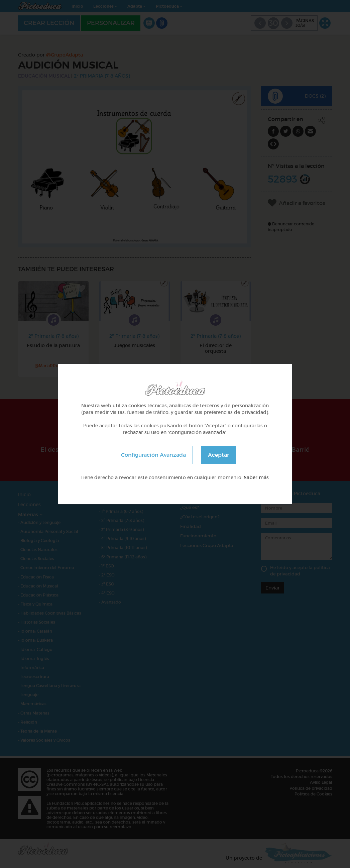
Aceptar (218, 455)
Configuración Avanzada (153, 455)
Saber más (256, 477)
